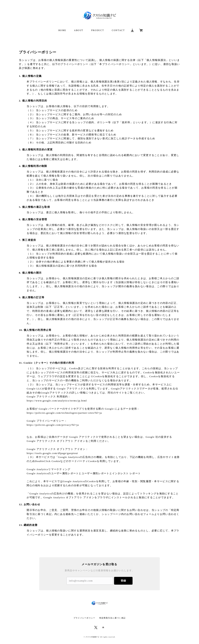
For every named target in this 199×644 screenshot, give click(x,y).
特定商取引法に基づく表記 (112, 618)
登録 (123, 581)
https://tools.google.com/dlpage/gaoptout (52, 453)
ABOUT (79, 30)
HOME (62, 30)
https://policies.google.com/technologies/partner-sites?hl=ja (64, 413)
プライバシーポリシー (84, 618)
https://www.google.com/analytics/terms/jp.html (57, 401)
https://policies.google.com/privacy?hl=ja (53, 425)
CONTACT (118, 30)
